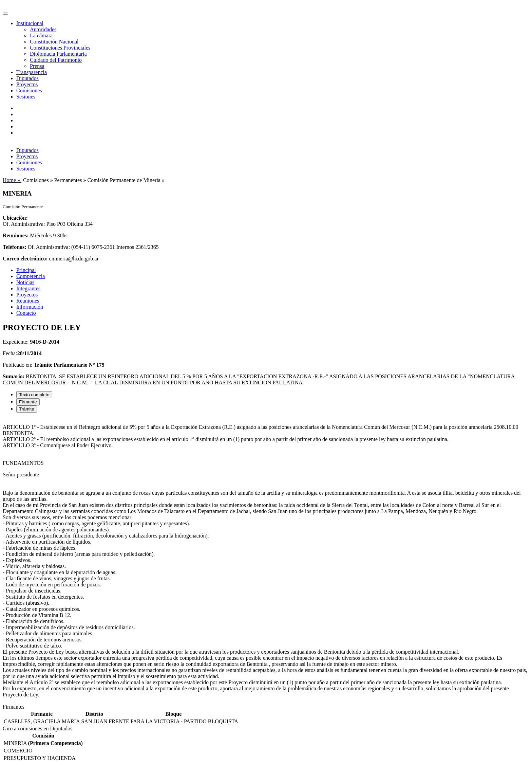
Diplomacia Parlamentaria (58, 54)
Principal (26, 270)
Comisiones (29, 90)
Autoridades (43, 29)
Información (30, 307)
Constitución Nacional (54, 42)
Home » (12, 180)
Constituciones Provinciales (60, 48)
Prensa (37, 66)
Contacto (26, 313)
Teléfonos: (15, 247)
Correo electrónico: (25, 259)
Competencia (31, 276)
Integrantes (28, 288)
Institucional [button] (30, 23)
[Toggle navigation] (5, 14)
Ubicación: (15, 218)
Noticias (25, 282)
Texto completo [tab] (34, 395)
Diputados (27, 78)
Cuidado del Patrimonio (56, 60)
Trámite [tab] (27, 409)
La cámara (41, 35)
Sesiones (26, 97)
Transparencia (32, 72)
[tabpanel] (266, 561)
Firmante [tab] (28, 402)
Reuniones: (16, 235)
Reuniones (28, 301)
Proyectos (27, 84)
